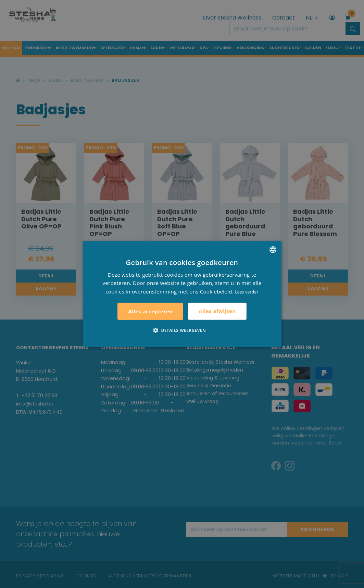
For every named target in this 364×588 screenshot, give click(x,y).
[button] (182, 330)
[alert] (182, 294)
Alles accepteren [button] (150, 311)
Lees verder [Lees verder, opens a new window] (247, 292)
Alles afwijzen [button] (217, 311)
